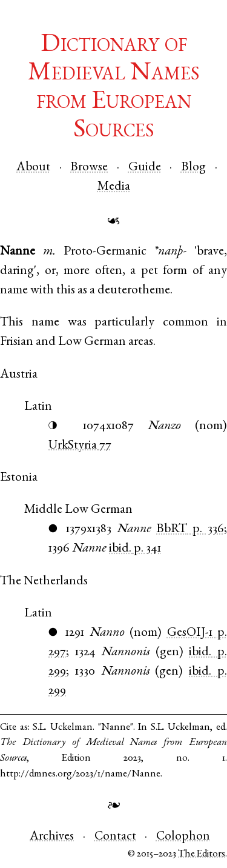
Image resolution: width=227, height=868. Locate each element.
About (33, 168)
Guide (145, 168)
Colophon (183, 837)
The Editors (202, 854)
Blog (193, 168)
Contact (115, 837)
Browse (89, 168)
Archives (52, 837)
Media (114, 187)
